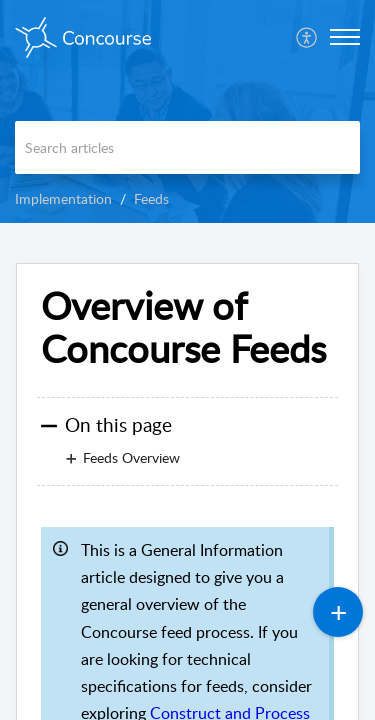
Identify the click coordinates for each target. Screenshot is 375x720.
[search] (187, 147)
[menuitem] (307, 37)
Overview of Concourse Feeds (183, 328)
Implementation (63, 198)
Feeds (151, 198)
